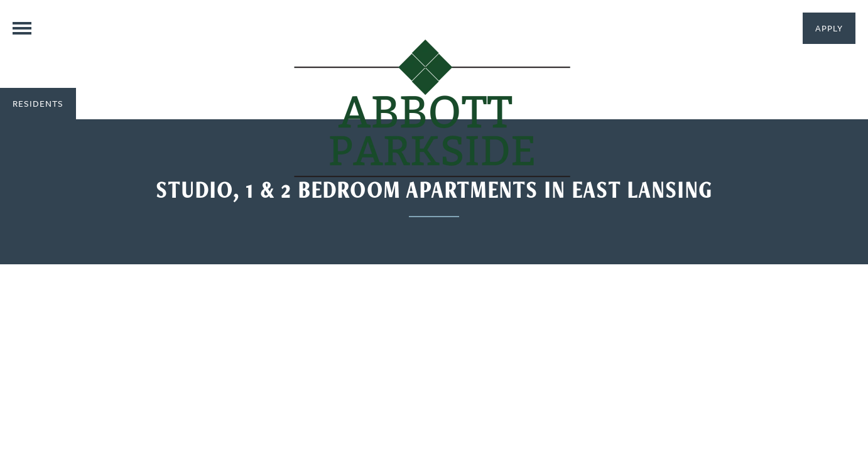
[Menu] (22, 28)
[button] (829, 28)
